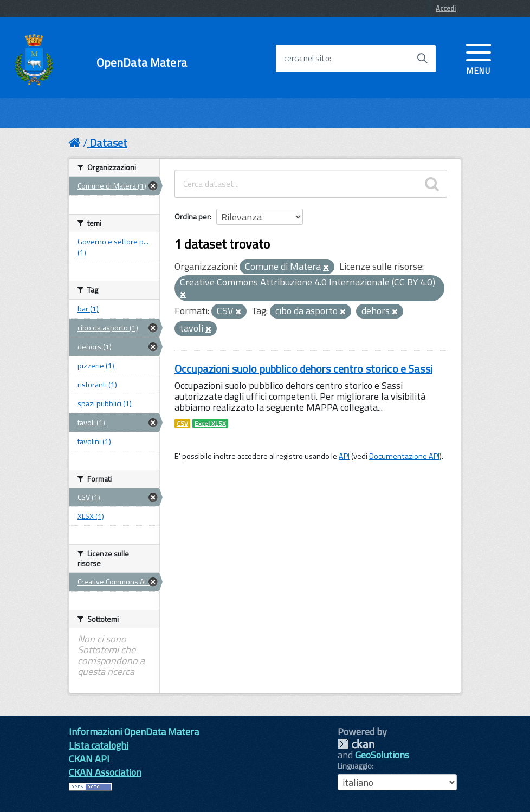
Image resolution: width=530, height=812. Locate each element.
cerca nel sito (307, 59)
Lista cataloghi (99, 745)
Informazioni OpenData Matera (134, 732)
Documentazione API (404, 456)
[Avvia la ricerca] (422, 59)
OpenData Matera (142, 63)
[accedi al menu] (479, 58)
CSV (182, 424)
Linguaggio (355, 766)
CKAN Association (105, 772)
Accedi (446, 8)
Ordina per (192, 216)
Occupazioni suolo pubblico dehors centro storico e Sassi (303, 369)
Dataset (108, 143)
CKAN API (89, 759)
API (344, 456)
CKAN (356, 744)
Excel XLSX (210, 424)
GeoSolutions (382, 755)
